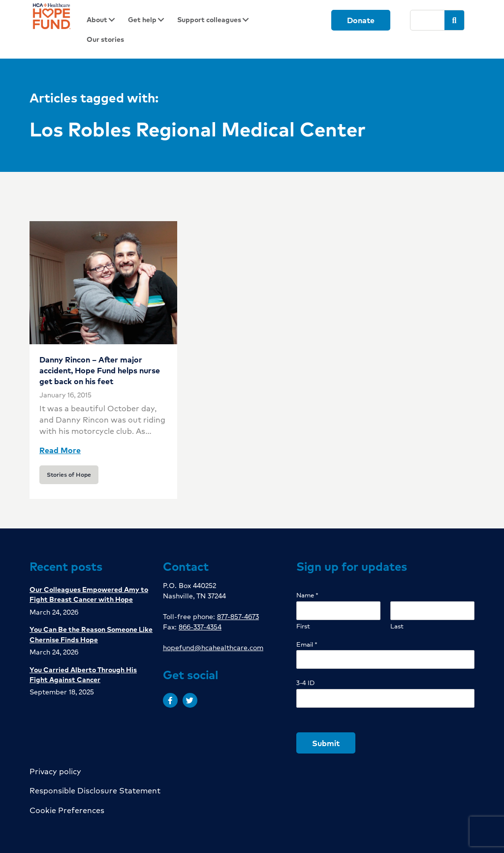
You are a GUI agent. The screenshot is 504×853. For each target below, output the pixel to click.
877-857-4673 (238, 616)
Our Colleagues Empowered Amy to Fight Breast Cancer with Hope (89, 594)
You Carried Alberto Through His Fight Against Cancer (83, 674)
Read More (60, 450)
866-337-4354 (200, 626)
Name (307, 595)
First (303, 626)
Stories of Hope (69, 475)
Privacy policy (55, 771)
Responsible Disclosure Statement (95, 790)
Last (397, 626)
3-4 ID (305, 683)
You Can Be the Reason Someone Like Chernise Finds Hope (91, 634)
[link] (104, 20)
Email (307, 644)
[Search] (427, 20)
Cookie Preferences (67, 810)
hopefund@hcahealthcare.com (213, 647)
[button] (170, 700)
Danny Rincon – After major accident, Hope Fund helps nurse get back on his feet (100, 370)
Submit (326, 743)
